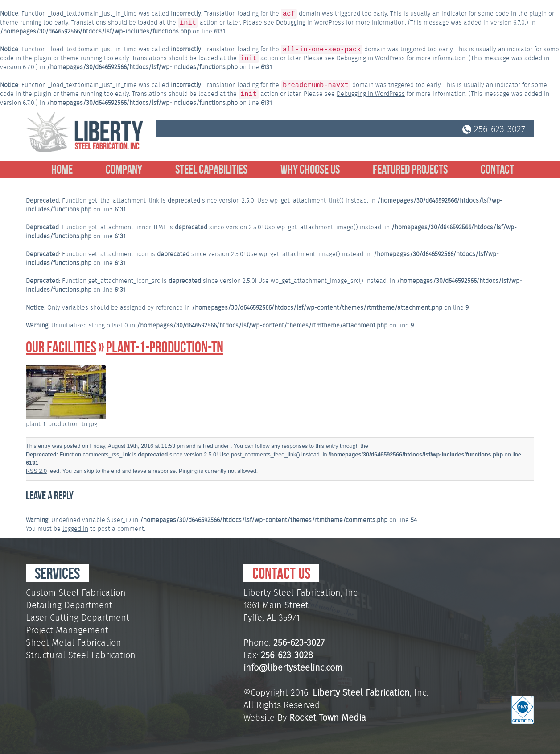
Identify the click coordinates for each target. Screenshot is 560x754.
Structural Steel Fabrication (81, 655)
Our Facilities (61, 347)
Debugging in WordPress (310, 22)
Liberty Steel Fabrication (361, 692)
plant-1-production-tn (165, 347)
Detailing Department (69, 605)
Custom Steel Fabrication (76, 592)
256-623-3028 (287, 655)
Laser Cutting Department (78, 617)
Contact (497, 169)
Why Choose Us (310, 169)
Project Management (67, 630)
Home (62, 169)
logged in (75, 529)
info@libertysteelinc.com (293, 667)
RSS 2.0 (36, 471)
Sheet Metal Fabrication (74, 642)
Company (124, 169)
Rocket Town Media (328, 717)
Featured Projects (410, 169)
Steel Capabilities (211, 169)
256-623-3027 (494, 129)
